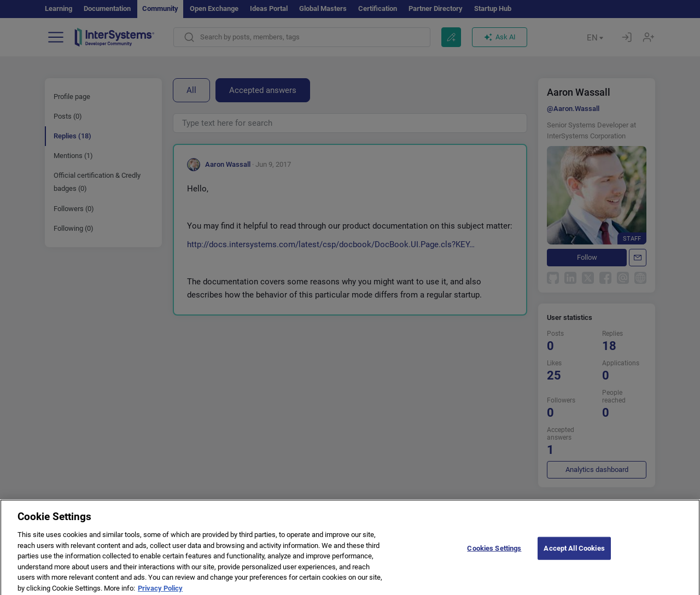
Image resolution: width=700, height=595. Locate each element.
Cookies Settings (494, 555)
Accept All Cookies (574, 555)
